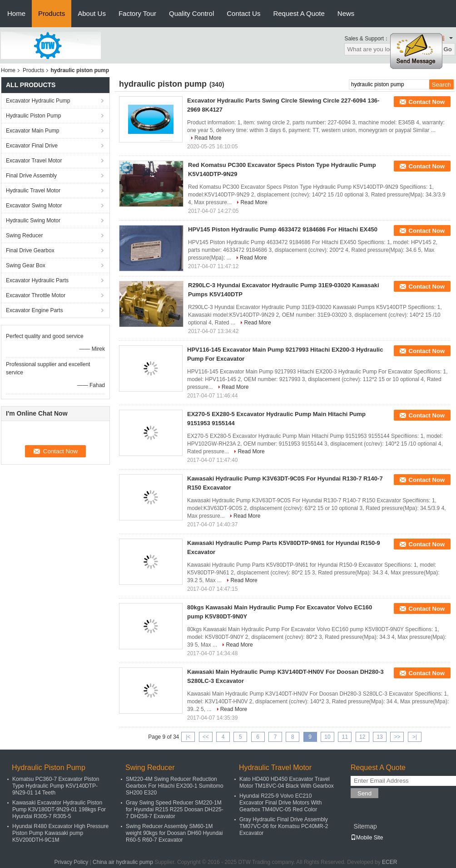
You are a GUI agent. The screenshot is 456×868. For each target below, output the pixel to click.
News (346, 13)
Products (52, 13)
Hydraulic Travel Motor (33, 191)
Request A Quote (299, 13)
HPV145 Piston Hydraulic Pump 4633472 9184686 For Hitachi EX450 (283, 229)
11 (345, 737)
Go (448, 49)
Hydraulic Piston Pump (33, 116)
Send (364, 793)
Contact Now (427, 102)
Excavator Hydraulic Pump (38, 101)
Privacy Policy (72, 862)
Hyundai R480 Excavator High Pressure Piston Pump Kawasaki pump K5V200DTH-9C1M (60, 833)
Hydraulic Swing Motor (33, 221)
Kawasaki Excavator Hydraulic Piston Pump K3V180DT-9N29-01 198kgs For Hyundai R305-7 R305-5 (59, 809)
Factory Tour (137, 13)
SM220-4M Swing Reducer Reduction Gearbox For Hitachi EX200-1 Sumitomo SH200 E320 (175, 786)
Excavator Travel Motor (34, 161)
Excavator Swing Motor (34, 206)
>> (397, 737)
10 (327, 737)
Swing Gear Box (26, 265)
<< (206, 737)
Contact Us (243, 13)
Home (16, 13)
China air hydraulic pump (123, 862)
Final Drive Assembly (31, 176)
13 (379, 737)
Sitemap (365, 826)
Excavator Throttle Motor (36, 295)
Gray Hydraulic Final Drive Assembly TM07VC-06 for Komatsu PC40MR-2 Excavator (284, 826)
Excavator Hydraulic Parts (37, 280)
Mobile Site (367, 838)
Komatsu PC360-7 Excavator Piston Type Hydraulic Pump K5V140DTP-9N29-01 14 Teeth (56, 786)
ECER (389, 862)
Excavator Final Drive (32, 146)
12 (362, 737)
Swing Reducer (24, 235)
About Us (92, 13)
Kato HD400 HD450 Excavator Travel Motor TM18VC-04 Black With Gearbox (287, 782)
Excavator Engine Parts (34, 310)
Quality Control (191, 13)
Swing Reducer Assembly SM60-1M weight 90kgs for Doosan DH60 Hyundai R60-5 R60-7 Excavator (174, 833)
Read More (208, 138)
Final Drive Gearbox (30, 250)
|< (188, 737)
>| (415, 737)
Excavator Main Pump (32, 131)
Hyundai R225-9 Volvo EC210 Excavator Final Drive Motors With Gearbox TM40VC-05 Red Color (280, 803)
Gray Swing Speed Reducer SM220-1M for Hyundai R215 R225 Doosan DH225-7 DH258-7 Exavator (175, 809)
